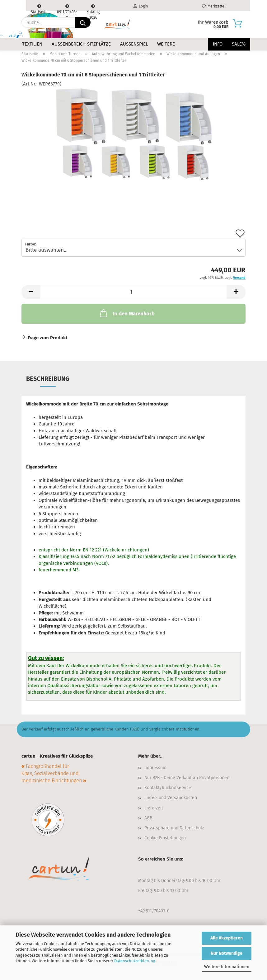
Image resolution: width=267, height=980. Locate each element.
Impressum (155, 768)
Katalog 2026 (93, 8)
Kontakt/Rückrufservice (168, 788)
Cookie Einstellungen (165, 838)
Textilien (32, 44)
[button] (31, 292)
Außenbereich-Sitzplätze (81, 44)
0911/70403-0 (67, 8)
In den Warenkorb (127, 313)
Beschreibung (48, 379)
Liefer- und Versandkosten (171, 798)
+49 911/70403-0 (154, 911)
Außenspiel (134, 44)
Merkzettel (214, 6)
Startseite (39, 8)
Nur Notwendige (227, 953)
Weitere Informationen (227, 967)
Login (141, 6)
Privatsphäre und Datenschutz (174, 828)
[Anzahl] (133, 292)
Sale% (239, 44)
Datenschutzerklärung (135, 961)
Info (218, 44)
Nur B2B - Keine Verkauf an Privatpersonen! (187, 778)
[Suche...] (83, 22)
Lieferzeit (154, 808)
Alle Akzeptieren (227, 938)
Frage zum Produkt (48, 338)
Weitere (166, 44)
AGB (148, 818)
